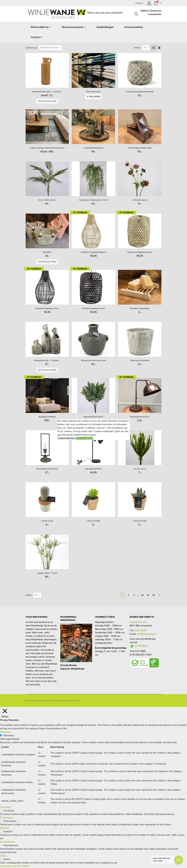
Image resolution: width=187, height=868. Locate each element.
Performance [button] (7, 818)
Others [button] (3, 856)
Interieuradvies (134, 27)
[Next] (159, 595)
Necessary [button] (5, 732)
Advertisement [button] (7, 842)
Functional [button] (5, 807)
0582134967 (141, 630)
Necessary (9, 735)
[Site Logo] (57, 14)
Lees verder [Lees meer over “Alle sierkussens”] (95, 97)
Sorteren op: (32, 48)
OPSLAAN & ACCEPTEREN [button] (15, 866)
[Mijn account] (149, 3)
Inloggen (139, 3)
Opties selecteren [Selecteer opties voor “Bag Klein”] (47, 262)
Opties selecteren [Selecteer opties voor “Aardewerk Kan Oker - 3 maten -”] (47, 101)
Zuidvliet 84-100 (138, 622)
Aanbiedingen (105, 27)
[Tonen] (146, 48)
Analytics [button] (5, 828)
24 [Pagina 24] (148, 595)
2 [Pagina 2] (128, 595)
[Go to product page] (47, 70)
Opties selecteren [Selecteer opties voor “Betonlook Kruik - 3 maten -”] (47, 370)
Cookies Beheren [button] (66, 438)
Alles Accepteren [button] (84, 438)
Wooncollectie (40, 27)
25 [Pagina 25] (154, 595)
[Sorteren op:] (50, 48)
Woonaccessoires (73, 27)
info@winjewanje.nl (146, 634)
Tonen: (137, 48)
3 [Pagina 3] (134, 595)
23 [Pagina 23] (142, 595)
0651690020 (141, 646)
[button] (136, 14)
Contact (36, 37)
